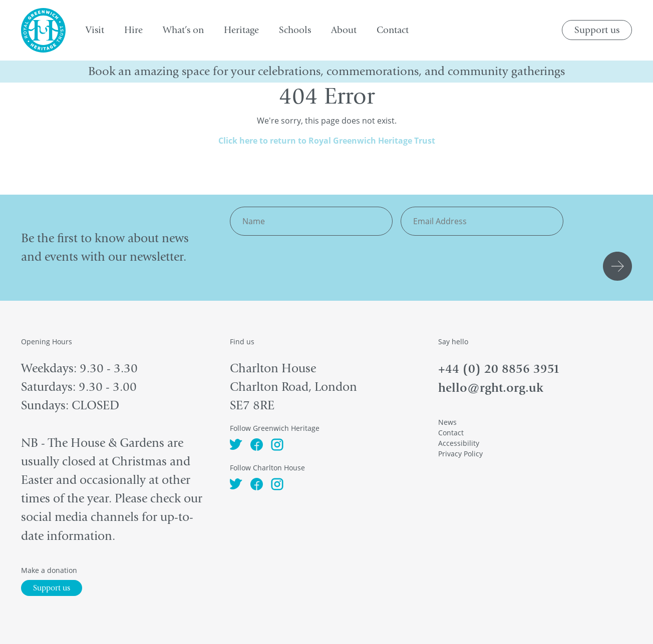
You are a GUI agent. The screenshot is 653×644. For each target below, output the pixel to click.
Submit (619, 266)
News (447, 422)
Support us (597, 30)
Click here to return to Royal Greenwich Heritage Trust (327, 141)
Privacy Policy (460, 454)
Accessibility (459, 443)
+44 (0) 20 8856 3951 (499, 369)
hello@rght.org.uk (491, 388)
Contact (451, 433)
